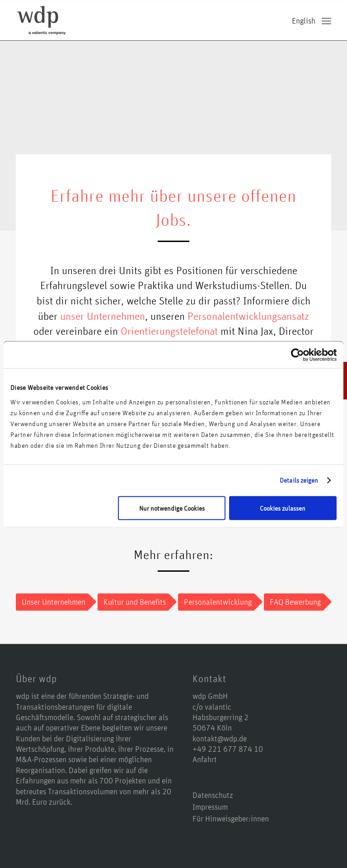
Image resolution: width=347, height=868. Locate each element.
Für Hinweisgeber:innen (231, 818)
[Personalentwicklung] (216, 602)
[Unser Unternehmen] (52, 602)
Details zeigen (299, 480)
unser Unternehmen (103, 316)
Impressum (210, 806)
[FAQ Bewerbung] (294, 602)
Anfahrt (205, 759)
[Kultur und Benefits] (133, 602)
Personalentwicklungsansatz (248, 316)
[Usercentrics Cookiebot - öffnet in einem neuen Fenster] (297, 355)
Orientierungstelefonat (169, 331)
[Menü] (326, 21)
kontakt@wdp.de (220, 738)
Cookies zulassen (283, 508)
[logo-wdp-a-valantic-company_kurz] (41, 20)
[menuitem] (326, 21)
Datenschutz (213, 795)
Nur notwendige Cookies (172, 508)
